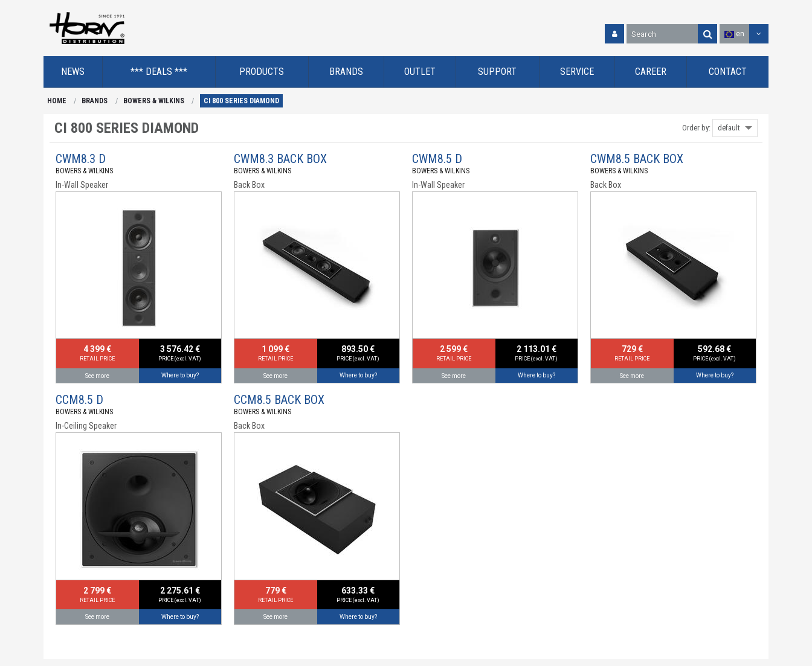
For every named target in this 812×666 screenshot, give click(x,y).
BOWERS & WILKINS (154, 101)
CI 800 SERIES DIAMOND (241, 101)
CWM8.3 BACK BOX (280, 159)
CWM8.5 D (437, 159)
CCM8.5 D (79, 400)
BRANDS (95, 101)
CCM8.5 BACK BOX (279, 400)
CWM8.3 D (81, 159)
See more (97, 376)
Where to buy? (180, 375)
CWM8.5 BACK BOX (637, 159)
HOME (57, 101)
